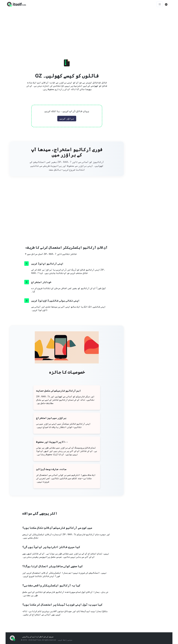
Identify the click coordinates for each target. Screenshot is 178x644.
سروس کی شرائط (47, 637)
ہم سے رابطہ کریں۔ (65, 640)
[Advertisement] (89, 29)
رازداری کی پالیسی (31, 637)
